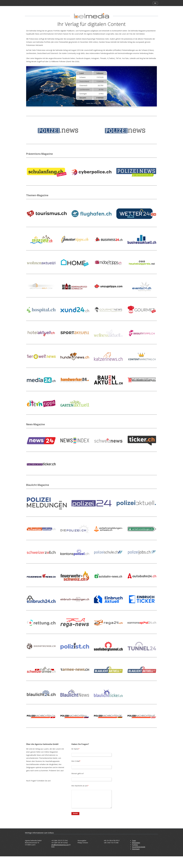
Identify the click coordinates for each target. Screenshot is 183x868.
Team (134, 841)
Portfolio (135, 845)
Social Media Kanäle (139, 847)
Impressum (136, 849)
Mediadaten (136, 843)
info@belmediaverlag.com (60, 845)
